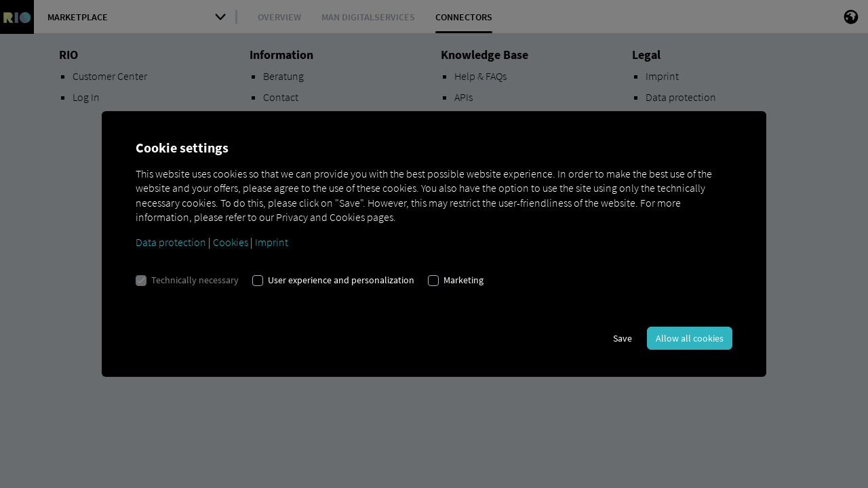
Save (623, 338)
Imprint (272, 242)
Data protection (171, 242)
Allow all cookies (690, 338)
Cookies (231, 242)
